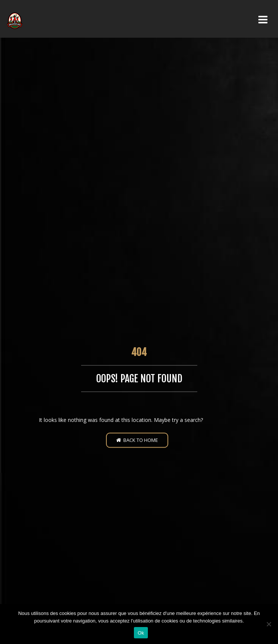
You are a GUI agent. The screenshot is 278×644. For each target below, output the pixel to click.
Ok (141, 633)
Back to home (137, 440)
